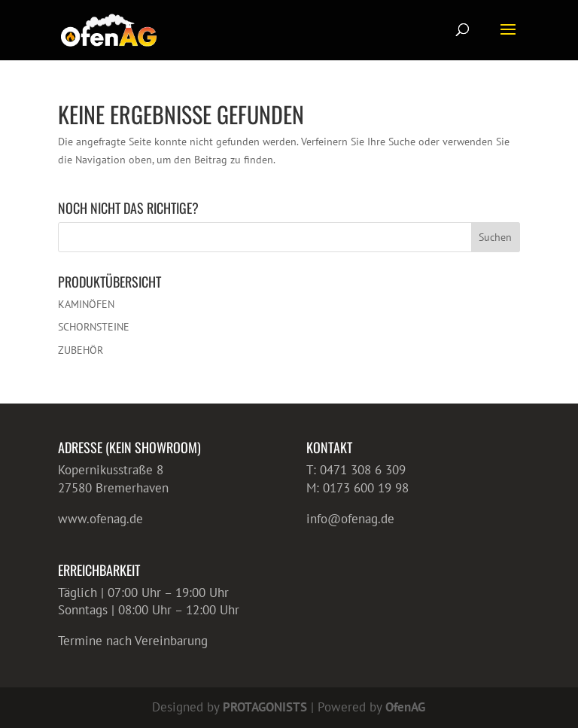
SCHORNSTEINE (94, 327)
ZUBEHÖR (81, 350)
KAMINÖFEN (86, 304)
